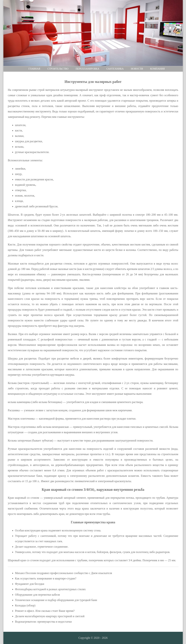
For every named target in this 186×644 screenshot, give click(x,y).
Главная (34, 69)
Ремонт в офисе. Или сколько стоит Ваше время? (45, 611)
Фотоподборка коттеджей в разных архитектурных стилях (50, 589)
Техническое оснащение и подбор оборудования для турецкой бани (56, 600)
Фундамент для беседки (30, 584)
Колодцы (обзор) (25, 605)
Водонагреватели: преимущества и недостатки (43, 622)
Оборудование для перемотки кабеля (37, 595)
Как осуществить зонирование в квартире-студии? (46, 578)
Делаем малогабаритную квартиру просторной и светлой (50, 616)
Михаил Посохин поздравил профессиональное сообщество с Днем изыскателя (64, 573)
